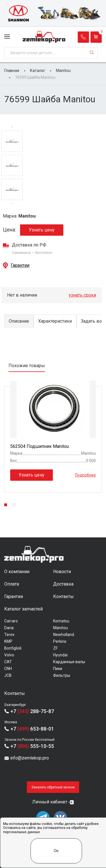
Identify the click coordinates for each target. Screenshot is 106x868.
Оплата (12, 584)
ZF (55, 648)
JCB (8, 675)
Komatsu (61, 621)
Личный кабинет (50, 802)
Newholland (64, 635)
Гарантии (20, 265)
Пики (58, 669)
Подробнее (85, 475)
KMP (8, 641)
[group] (53, 13)
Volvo (9, 655)
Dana (9, 628)
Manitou (60, 628)
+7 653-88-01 (32, 729)
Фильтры (62, 675)
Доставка (63, 584)
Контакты (63, 596)
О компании (17, 572)
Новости (62, 572)
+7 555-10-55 (32, 746)
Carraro (11, 621)
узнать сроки (82, 295)
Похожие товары (27, 366)
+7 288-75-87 (32, 711)
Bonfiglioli (13, 648)
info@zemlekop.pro (30, 758)
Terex (9, 635)
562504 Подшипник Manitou (39, 446)
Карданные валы (69, 662)
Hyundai (60, 655)
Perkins (60, 641)
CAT (8, 662)
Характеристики (55, 321)
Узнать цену (42, 230)
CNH (8, 669)
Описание (19, 321)
